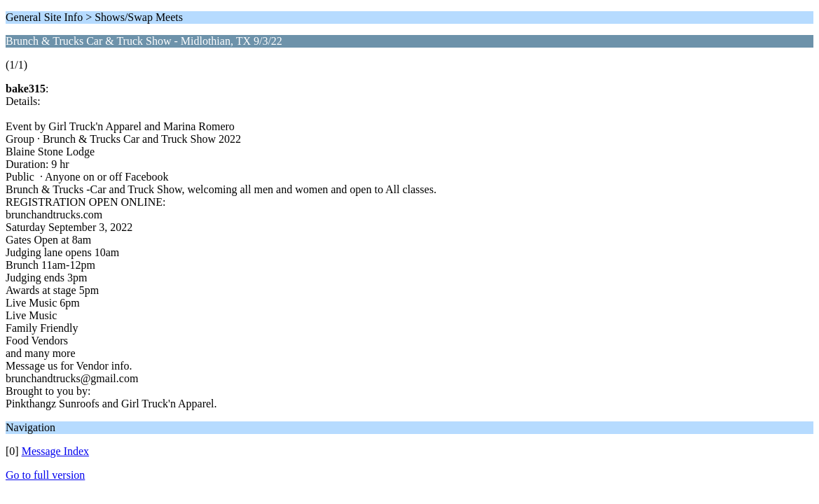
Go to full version (45, 475)
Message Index (55, 451)
